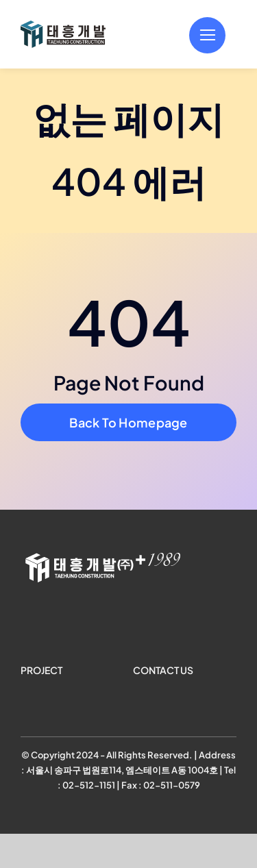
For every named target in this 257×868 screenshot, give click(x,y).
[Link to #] (207, 35)
